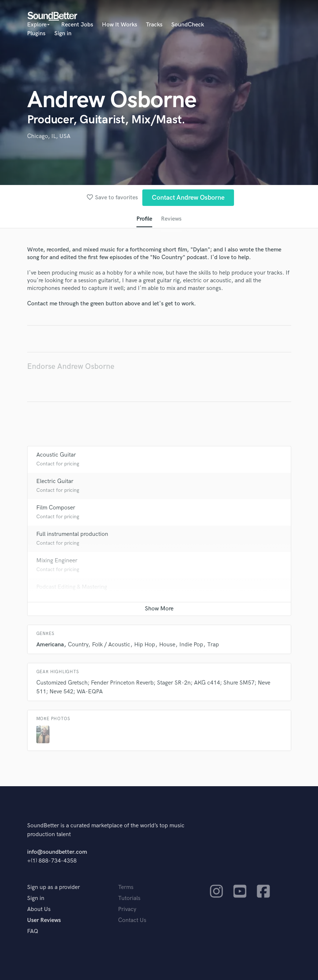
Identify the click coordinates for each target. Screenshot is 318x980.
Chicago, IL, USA (49, 136)
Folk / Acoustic (111, 645)
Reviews (171, 219)
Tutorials (129, 898)
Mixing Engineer (57, 561)
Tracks (154, 25)
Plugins (36, 34)
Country (78, 645)
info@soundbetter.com (57, 852)
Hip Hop (145, 645)
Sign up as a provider (54, 887)
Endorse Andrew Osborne (71, 366)
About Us (39, 909)
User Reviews (44, 920)
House (167, 645)
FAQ (33, 931)
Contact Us (132, 920)
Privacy (127, 909)
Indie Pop (191, 645)
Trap (213, 645)
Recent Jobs (77, 25)
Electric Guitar (55, 481)
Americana (50, 645)
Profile (144, 219)
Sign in (63, 34)
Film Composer (56, 508)
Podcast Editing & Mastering (72, 587)
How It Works (120, 25)
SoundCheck (188, 25)
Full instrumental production (72, 534)
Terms (126, 887)
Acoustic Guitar (56, 455)
